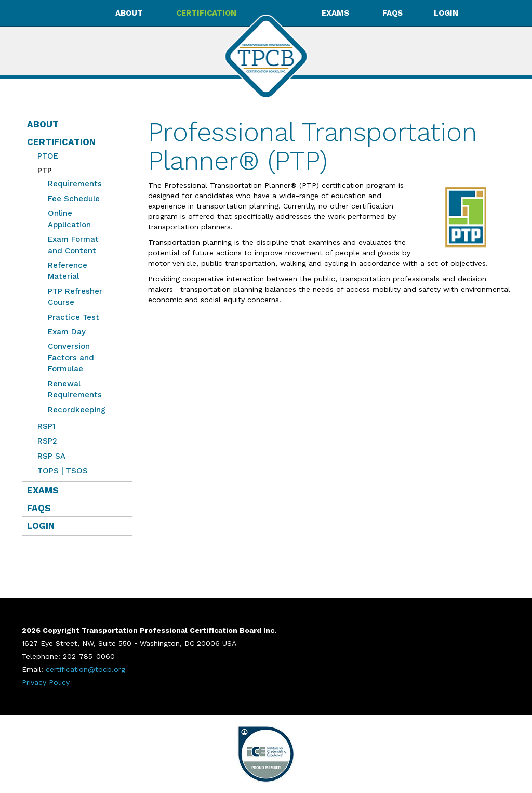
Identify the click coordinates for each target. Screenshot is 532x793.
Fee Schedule (74, 199)
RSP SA (51, 456)
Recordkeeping (77, 410)
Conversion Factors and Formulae (71, 357)
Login (446, 13)
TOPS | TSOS (63, 471)
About (43, 124)
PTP (42, 171)
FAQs (393, 13)
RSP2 (47, 441)
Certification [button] (207, 13)
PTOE (48, 156)
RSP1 (46, 426)
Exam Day (67, 332)
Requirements (75, 184)
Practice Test (74, 317)
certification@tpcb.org (85, 669)
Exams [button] (336, 13)
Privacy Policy (46, 682)
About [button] (130, 13)
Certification (61, 142)
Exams (43, 490)
